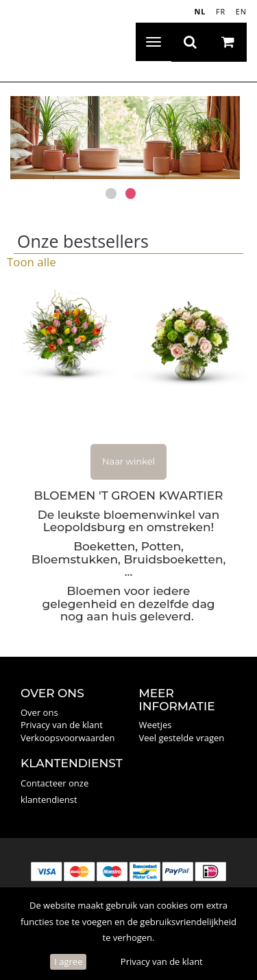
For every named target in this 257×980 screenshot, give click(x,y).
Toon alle (32, 262)
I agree (68, 961)
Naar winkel (128, 461)
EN (241, 11)
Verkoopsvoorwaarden (68, 738)
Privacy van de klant (162, 961)
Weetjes (156, 725)
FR (221, 11)
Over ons (39, 712)
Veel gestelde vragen (182, 738)
